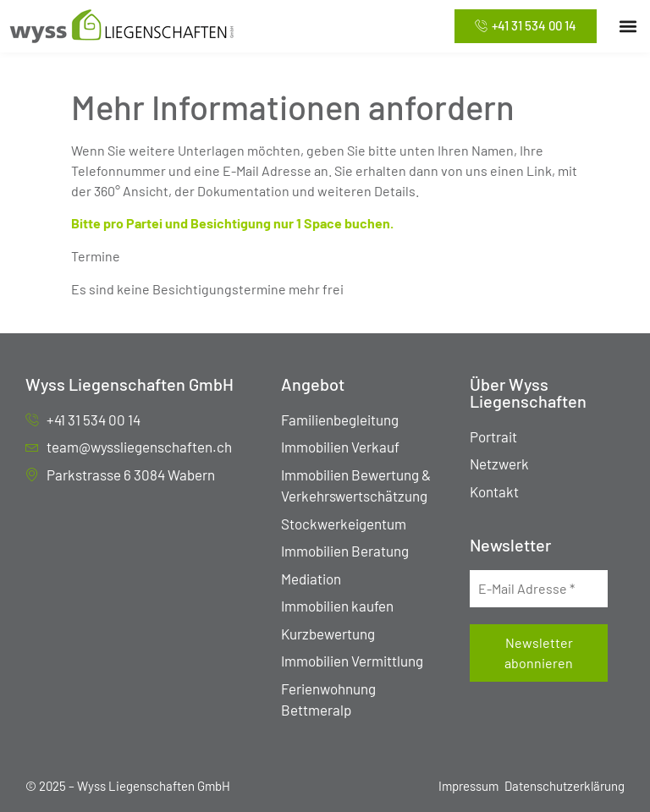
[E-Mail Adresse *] (539, 589)
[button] (628, 27)
